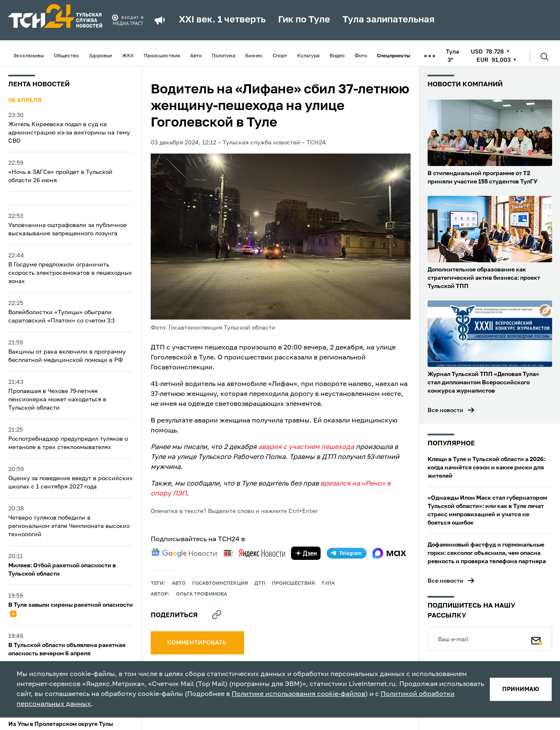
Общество (66, 56)
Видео (337, 56)
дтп (260, 584)
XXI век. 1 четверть (222, 20)
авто (179, 584)
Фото (361, 56)
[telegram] (347, 553)
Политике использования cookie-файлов (298, 694)
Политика (224, 56)
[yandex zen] (306, 553)
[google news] (184, 553)
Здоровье (100, 56)
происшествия (293, 584)
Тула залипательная (389, 20)
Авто (196, 56)
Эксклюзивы (29, 56)
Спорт (280, 56)
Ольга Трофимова (202, 594)
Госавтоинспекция (220, 584)
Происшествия (162, 56)
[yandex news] (254, 553)
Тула (328, 584)
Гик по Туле (304, 20)
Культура (308, 56)
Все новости (445, 410)
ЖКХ (128, 56)
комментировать (197, 643)
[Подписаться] (537, 639)
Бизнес (254, 56)
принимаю (521, 689)
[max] (389, 553)
